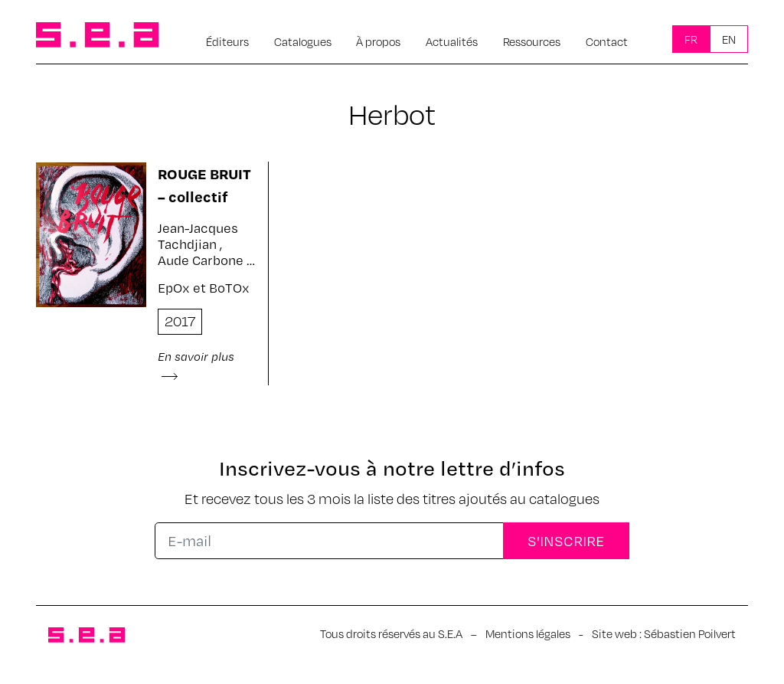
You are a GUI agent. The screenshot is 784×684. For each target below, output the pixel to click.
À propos (378, 41)
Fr (691, 39)
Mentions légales (528, 633)
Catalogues (303, 41)
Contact (607, 41)
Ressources (532, 41)
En (729, 39)
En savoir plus (196, 365)
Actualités (452, 41)
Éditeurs (227, 41)
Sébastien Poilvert (690, 633)
